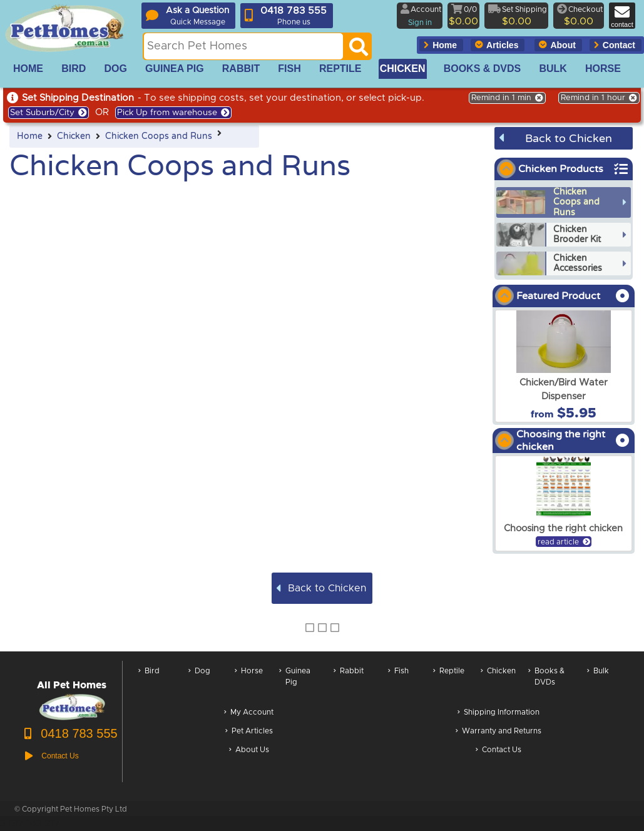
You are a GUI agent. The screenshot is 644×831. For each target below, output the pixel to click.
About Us (249, 751)
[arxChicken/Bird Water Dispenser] (564, 366)
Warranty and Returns (498, 732)
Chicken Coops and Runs (159, 136)
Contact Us (498, 751)
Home (30, 136)
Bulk (598, 683)
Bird (149, 683)
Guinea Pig (295, 683)
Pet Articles (249, 732)
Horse (249, 683)
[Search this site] (243, 46)
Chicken (74, 136)
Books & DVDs (546, 683)
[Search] (359, 50)
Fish (398, 683)
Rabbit (349, 683)
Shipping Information (498, 713)
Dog (199, 683)
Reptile (449, 683)
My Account (249, 713)
